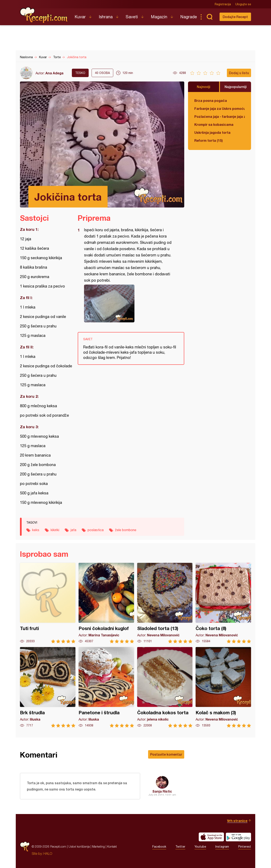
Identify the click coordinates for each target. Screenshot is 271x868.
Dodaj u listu (239, 73)
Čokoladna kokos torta (165, 687)
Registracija (223, 4)
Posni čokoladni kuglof (106, 603)
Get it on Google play (238, 837)
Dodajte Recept (235, 17)
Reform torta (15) (209, 140)
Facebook (159, 847)
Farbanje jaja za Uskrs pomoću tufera (220, 108)
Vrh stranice (237, 821)
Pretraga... (209, 17)
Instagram (222, 847)
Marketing (98, 846)
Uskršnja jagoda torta (212, 132)
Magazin (159, 17)
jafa (73, 530)
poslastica (96, 530)
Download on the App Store (211, 837)
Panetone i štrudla (106, 687)
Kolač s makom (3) (223, 687)
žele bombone (126, 530)
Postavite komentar (166, 754)
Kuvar (80, 17)
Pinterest (245, 847)
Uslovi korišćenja (79, 846)
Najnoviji (204, 87)
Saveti (132, 17)
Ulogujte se (243, 4)
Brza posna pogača (211, 100)
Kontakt (112, 846)
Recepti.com (44, 15)
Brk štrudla (48, 687)
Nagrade (189, 17)
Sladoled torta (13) (165, 603)
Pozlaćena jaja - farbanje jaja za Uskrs (220, 116)
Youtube (200, 847)
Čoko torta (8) (223, 603)
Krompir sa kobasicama (214, 124)
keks (36, 530)
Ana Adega (54, 73)
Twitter (180, 847)
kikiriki (55, 530)
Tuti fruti (48, 603)
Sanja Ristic (162, 791)
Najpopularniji (236, 87)
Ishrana (106, 17)
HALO (48, 854)
